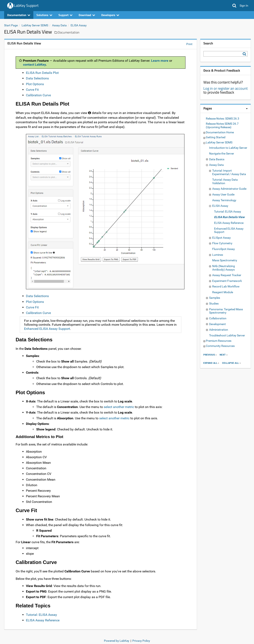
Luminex (218, 255)
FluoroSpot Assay (224, 249)
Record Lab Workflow (226, 286)
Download (87, 15)
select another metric (119, 407)
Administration (219, 330)
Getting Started (216, 137)
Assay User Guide (223, 194)
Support (65, 15)
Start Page (11, 25)
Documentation (19, 15)
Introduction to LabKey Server (228, 148)
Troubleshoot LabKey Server (227, 335)
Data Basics (217, 159)
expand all (210, 363)
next (223, 355)
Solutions (44, 15)
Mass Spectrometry (225, 260)
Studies (214, 303)
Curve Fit (32, 90)
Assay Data (59, 25)
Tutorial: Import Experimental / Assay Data (229, 172)
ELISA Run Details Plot (42, 73)
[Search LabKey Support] (245, 54)
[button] (234, 6)
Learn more (160, 61)
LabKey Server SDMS (35, 25)
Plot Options (35, 84)
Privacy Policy (141, 641)
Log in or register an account (225, 88)
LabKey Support (26, 5)
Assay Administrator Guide (229, 189)
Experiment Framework (227, 281)
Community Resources (220, 346)
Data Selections (37, 78)
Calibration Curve (38, 95)
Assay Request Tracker (227, 275)
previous (209, 355)
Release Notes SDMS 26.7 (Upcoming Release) (222, 125)
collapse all (231, 363)
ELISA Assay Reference (43, 620)
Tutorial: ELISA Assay (41, 615)
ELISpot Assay (221, 238)
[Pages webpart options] (247, 109)
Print (189, 44)
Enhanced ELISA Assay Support (47, 329)
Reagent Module (223, 292)
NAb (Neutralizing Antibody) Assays (224, 268)
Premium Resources (219, 341)
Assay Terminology (224, 200)
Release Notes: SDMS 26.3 (223, 119)
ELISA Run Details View (229, 217)
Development (217, 324)
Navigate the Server (222, 153)
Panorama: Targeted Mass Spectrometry (226, 311)
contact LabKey (34, 65)
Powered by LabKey (117, 641)
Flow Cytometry (222, 243)
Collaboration (218, 318)
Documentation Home (220, 132)
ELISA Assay (79, 25)
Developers (110, 15)
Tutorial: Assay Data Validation (225, 181)
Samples (215, 298)
